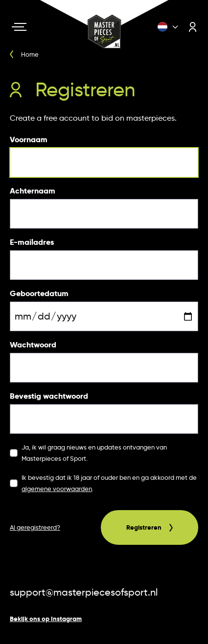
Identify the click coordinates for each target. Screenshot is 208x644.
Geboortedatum (39, 293)
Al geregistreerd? (35, 527)
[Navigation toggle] (19, 27)
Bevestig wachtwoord (49, 396)
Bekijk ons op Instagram (46, 619)
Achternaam (33, 191)
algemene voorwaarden (57, 489)
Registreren (150, 527)
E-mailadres (32, 242)
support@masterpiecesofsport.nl (84, 592)
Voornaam (29, 140)
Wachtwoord (33, 345)
